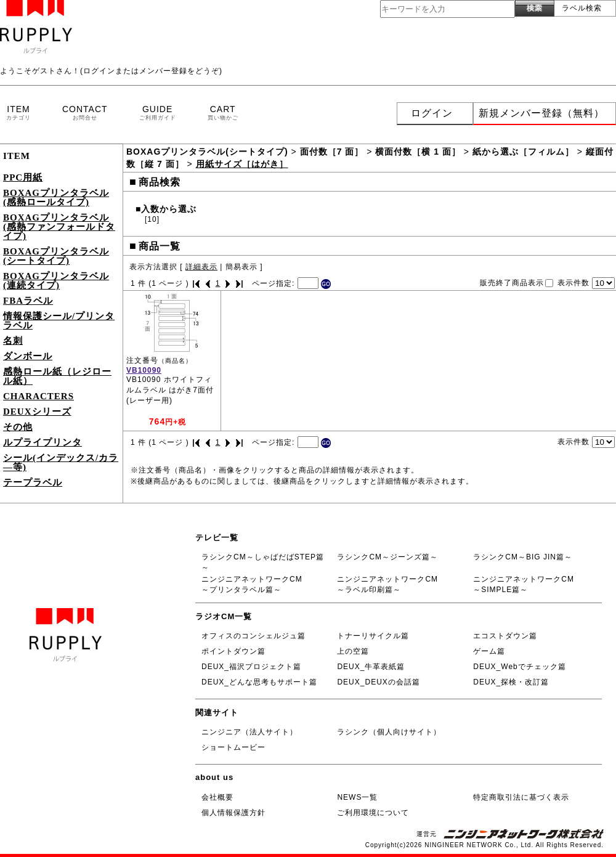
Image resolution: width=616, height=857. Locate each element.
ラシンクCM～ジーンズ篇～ (387, 557)
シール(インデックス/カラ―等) (61, 462)
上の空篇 (353, 651)
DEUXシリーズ (37, 412)
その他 (18, 427)
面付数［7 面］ (332, 152)
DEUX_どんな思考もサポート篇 (259, 682)
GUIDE (158, 113)
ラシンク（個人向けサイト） (389, 732)
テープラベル (33, 482)
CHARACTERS (38, 396)
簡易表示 (241, 267)
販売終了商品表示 (512, 283)
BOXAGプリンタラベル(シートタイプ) (56, 256)
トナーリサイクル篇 (373, 636)
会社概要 (217, 797)
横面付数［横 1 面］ (418, 152)
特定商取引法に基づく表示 (521, 797)
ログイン (432, 113)
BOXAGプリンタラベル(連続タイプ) (56, 281)
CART (223, 113)
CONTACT (85, 113)
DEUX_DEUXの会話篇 (378, 682)
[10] (152, 219)
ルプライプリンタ (43, 442)
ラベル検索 (582, 8)
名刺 (13, 341)
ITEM (18, 113)
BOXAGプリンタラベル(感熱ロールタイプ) (56, 197)
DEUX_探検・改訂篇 (511, 682)
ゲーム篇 (489, 651)
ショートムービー (233, 747)
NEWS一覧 (357, 797)
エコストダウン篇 (505, 636)
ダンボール (28, 356)
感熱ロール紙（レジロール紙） (57, 376)
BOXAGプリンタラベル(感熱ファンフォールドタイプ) (59, 227)
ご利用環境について (373, 813)
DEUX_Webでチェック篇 (519, 667)
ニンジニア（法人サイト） (249, 732)
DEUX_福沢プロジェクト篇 (251, 667)
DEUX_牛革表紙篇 (371, 667)
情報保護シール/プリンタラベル (59, 321)
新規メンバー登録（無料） (541, 113)
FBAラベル (28, 301)
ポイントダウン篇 (233, 651)
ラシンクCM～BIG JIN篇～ (523, 557)
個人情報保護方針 (233, 813)
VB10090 (144, 370)
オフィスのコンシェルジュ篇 (253, 636)
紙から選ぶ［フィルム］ (523, 152)
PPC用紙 (23, 177)
